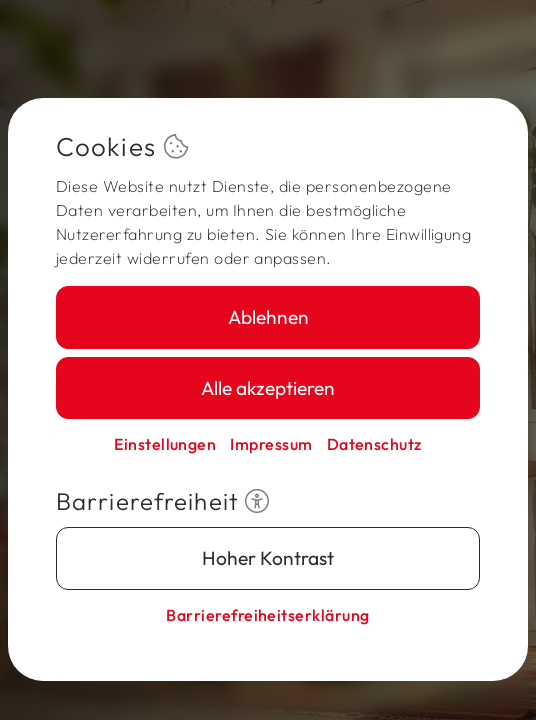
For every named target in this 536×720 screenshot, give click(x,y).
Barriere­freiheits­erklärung (267, 615)
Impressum (271, 444)
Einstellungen (165, 444)
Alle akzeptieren (268, 388)
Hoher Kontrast (268, 558)
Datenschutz (374, 444)
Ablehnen (268, 317)
